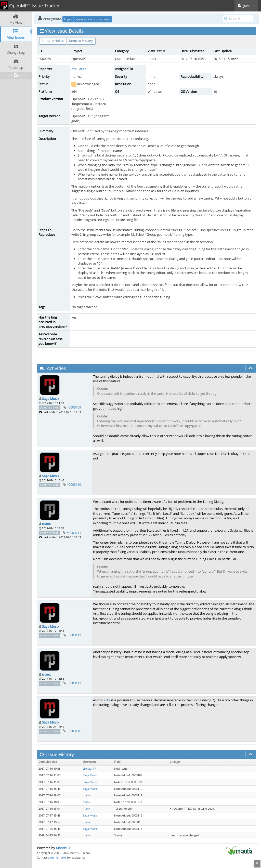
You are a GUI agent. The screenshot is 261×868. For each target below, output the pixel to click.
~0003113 (74, 683)
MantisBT (63, 848)
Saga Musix (51, 399)
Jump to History (81, 41)
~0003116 (74, 731)
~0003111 (74, 533)
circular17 (79, 69)
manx (46, 524)
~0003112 (74, 635)
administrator (57, 857)
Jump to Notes (53, 41)
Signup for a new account (93, 19)
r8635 (105, 700)
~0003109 (74, 407)
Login (68, 19)
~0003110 (74, 484)
